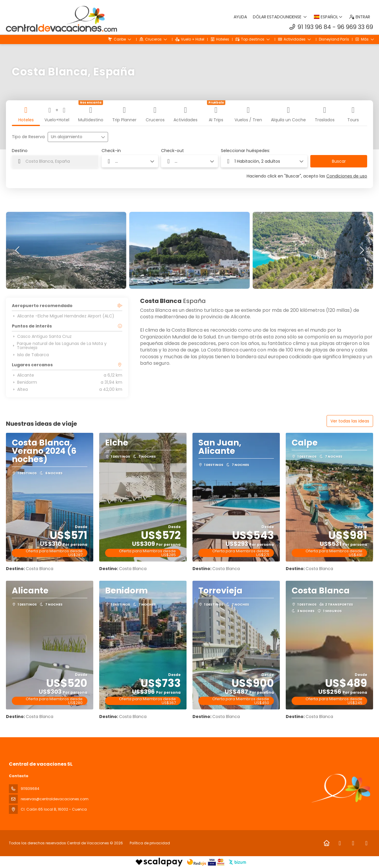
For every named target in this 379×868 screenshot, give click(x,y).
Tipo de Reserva (28, 137)
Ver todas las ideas (350, 421)
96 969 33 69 (355, 27)
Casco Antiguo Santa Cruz (42, 336)
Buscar (339, 161)
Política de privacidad (150, 843)
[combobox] (55, 161)
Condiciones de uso (347, 176)
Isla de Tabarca (30, 355)
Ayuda (240, 17)
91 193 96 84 (314, 27)
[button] (18, 250)
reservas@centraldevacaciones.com (55, 799)
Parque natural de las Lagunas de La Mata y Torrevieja (59, 346)
